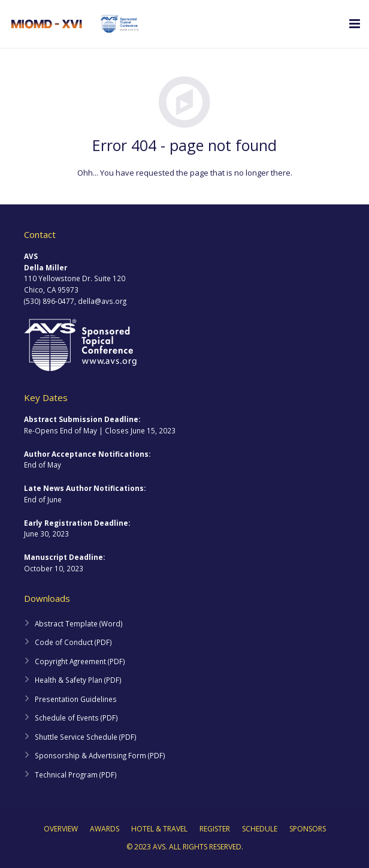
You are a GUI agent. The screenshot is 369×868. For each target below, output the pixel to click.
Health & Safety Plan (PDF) (78, 680)
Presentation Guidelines (76, 699)
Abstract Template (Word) (79, 623)
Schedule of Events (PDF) (76, 718)
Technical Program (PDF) (76, 774)
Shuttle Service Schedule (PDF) (86, 737)
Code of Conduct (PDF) (73, 642)
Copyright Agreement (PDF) (80, 661)
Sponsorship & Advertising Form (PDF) (100, 755)
